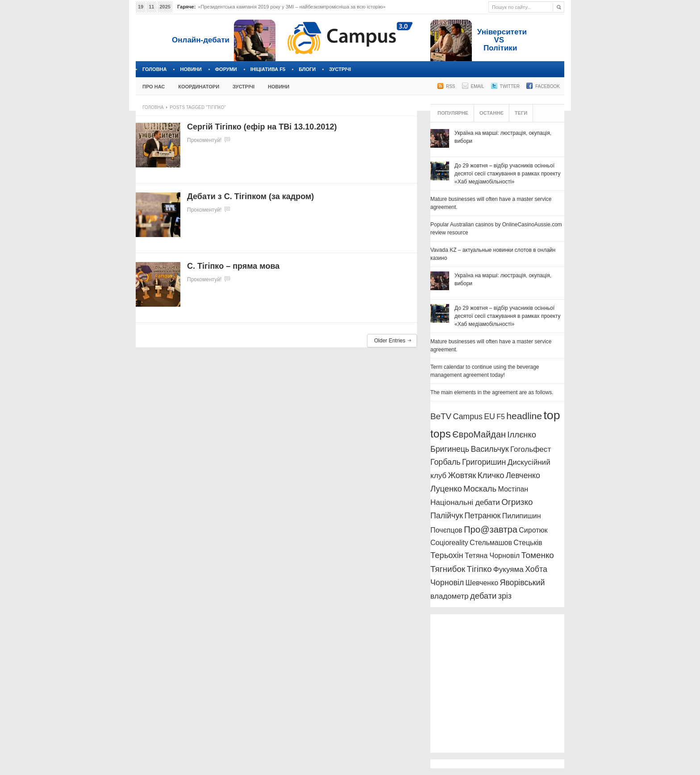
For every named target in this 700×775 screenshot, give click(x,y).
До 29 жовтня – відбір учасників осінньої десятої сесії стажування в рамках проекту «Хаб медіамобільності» (507, 174)
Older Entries (390, 341)
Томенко (537, 555)
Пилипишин (522, 516)
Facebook (548, 86)
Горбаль (446, 462)
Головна (154, 69)
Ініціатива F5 (268, 69)
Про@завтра (491, 529)
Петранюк (482, 516)
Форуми (226, 69)
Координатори (199, 87)
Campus (468, 417)
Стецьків (528, 543)
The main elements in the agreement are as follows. (492, 392)
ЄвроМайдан (479, 434)
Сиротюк (533, 530)
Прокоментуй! (204, 140)
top (552, 415)
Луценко (446, 489)
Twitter (510, 86)
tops (441, 434)
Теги (521, 113)
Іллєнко (522, 435)
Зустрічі (340, 69)
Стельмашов (491, 543)
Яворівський (522, 583)
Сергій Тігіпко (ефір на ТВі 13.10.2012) (262, 127)
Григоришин (484, 462)
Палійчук (447, 516)
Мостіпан (513, 489)
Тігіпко (479, 569)
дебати (483, 596)
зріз (505, 596)
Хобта (536, 569)
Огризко (517, 502)
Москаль (480, 489)
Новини (191, 69)
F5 (501, 417)
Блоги (307, 69)
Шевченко (482, 583)
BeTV (441, 416)
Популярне (453, 113)
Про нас (154, 87)
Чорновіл (447, 583)
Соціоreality (449, 543)
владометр (450, 596)
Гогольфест (531, 449)
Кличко (491, 475)
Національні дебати (465, 502)
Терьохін (447, 555)
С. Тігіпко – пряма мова (233, 266)
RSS (451, 86)
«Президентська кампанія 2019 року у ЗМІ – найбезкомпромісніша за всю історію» (292, 7)
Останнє (492, 113)
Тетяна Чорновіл (492, 556)
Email (478, 86)
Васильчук (490, 449)
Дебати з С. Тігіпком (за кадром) (250, 196)
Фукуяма (508, 569)
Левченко (523, 475)
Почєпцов (446, 530)
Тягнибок (448, 569)
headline (524, 416)
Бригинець (450, 449)
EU (490, 417)
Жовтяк (462, 475)
